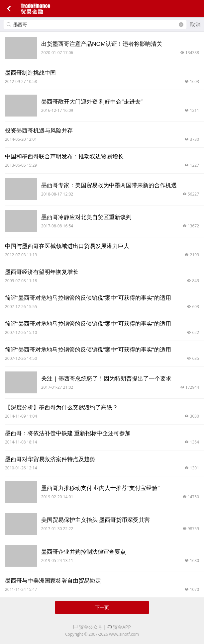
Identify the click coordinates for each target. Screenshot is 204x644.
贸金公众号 (88, 627)
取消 (195, 25)
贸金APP (119, 627)
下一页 (102, 607)
